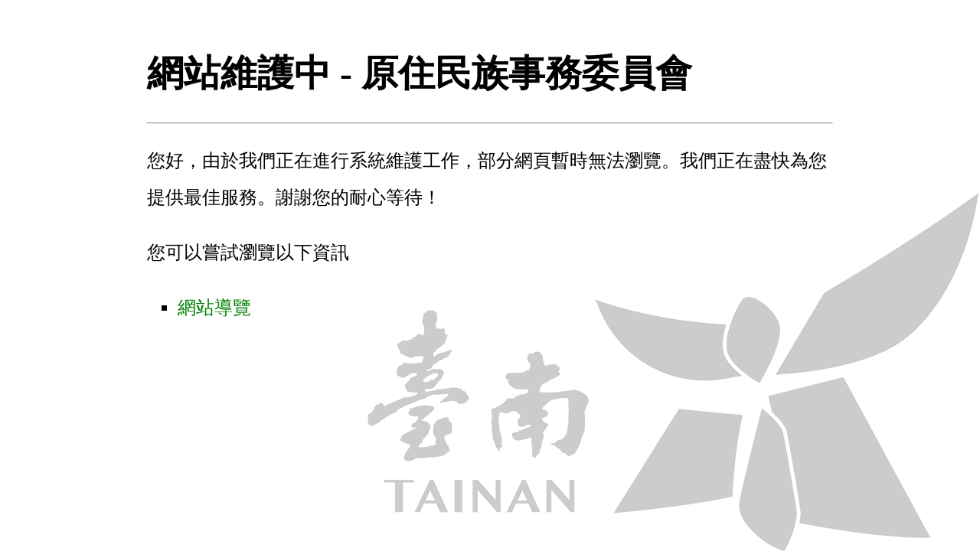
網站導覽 (214, 308)
